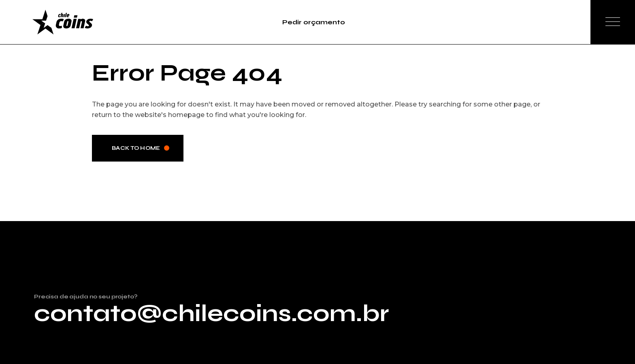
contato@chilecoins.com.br (212, 313)
